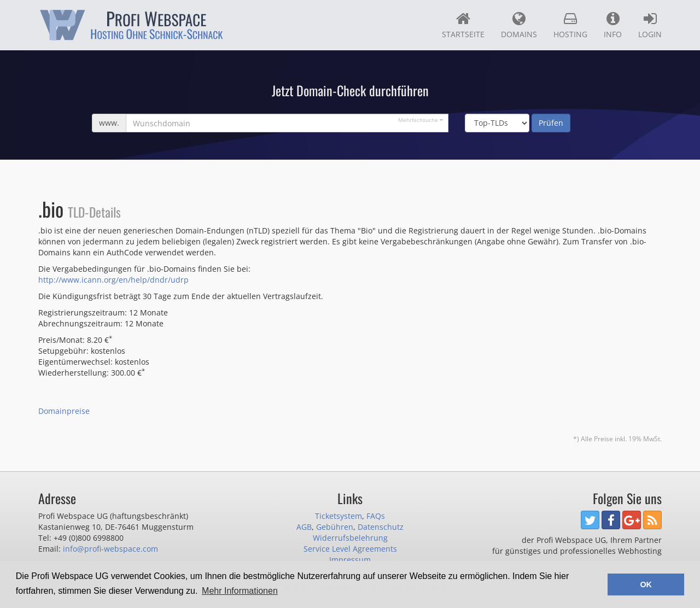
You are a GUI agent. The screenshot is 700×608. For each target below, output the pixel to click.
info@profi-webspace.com (110, 549)
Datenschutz (381, 527)
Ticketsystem (339, 516)
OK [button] (646, 584)
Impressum (350, 560)
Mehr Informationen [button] (240, 591)
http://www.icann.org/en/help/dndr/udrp (113, 280)
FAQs (376, 516)
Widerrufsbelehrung (350, 538)
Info (613, 25)
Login (650, 25)
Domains (519, 25)
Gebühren (335, 527)
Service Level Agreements (350, 549)
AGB (304, 527)
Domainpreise (64, 411)
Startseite (463, 25)
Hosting (570, 25)
